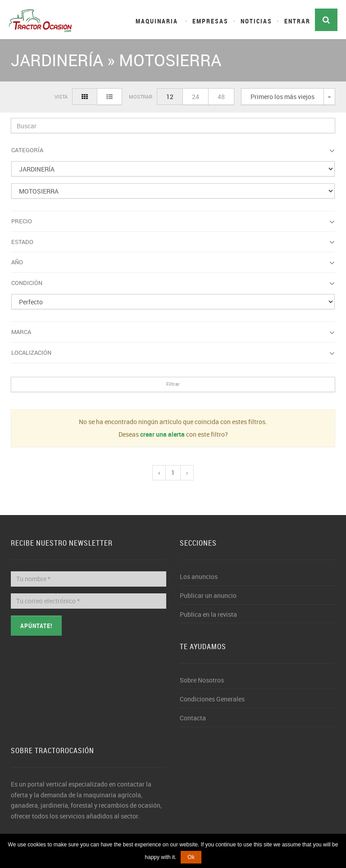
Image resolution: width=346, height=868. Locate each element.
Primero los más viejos (282, 97)
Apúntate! (36, 626)
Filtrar (173, 384)
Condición (173, 283)
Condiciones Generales (212, 699)
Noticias (256, 21)
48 (221, 97)
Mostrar (141, 97)
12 (170, 97)
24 (196, 97)
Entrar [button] (297, 21)
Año (173, 262)
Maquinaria (157, 21)
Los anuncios (199, 576)
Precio (173, 222)
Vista (61, 97)
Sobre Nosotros (202, 680)
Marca (173, 332)
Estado (173, 242)
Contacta (193, 718)
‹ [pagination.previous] (159, 472)
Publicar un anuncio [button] (208, 595)
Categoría (173, 150)
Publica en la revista (208, 614)
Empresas (210, 21)
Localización (173, 353)
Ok (191, 857)
